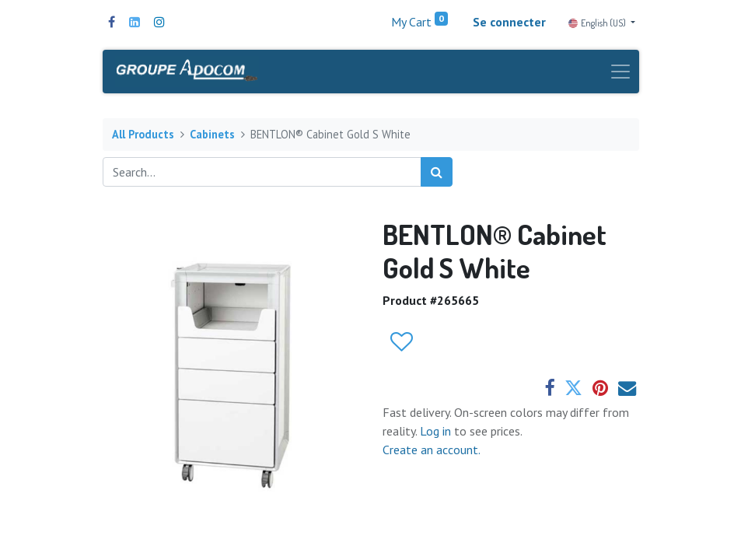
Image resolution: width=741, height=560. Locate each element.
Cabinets (212, 134)
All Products (143, 134)
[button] (401, 342)
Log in (437, 431)
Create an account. (432, 450)
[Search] (437, 172)
